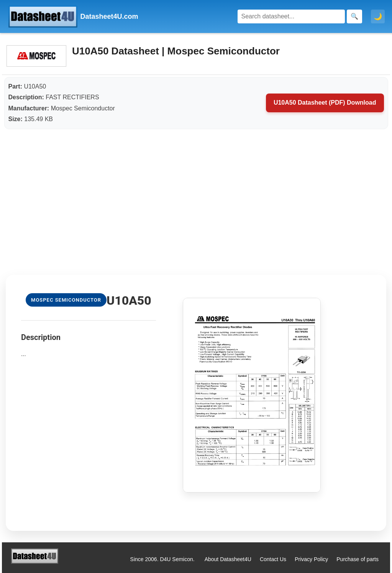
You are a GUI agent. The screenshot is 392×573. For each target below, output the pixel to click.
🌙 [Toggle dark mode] (378, 16)
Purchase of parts (358, 559)
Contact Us (273, 559)
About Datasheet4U (228, 559)
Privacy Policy (311, 559)
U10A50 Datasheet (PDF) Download (325, 103)
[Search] (291, 16)
